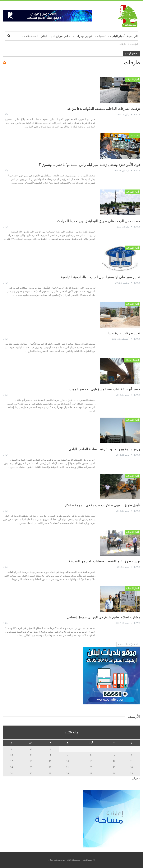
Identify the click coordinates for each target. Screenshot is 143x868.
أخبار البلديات (116, 36)
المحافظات (31, 36)
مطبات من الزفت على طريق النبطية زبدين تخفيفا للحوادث (99, 221)
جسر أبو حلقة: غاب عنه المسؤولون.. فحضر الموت (105, 389)
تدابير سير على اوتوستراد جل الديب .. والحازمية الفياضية (101, 277)
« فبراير (136, 778)
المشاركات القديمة (128, 644)
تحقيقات (100, 36)
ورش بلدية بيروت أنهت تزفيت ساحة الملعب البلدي (104, 449)
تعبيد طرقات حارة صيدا (124, 333)
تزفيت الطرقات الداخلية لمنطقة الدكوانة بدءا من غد (104, 109)
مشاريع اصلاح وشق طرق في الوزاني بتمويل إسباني (104, 617)
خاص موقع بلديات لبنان (55, 36)
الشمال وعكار (132, 360)
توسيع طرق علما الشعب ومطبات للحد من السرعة (105, 561)
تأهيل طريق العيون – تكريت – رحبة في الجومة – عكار (102, 505)
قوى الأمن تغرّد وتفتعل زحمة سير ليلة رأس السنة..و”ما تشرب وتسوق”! (90, 165)
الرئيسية (132, 36)
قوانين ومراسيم (82, 36)
